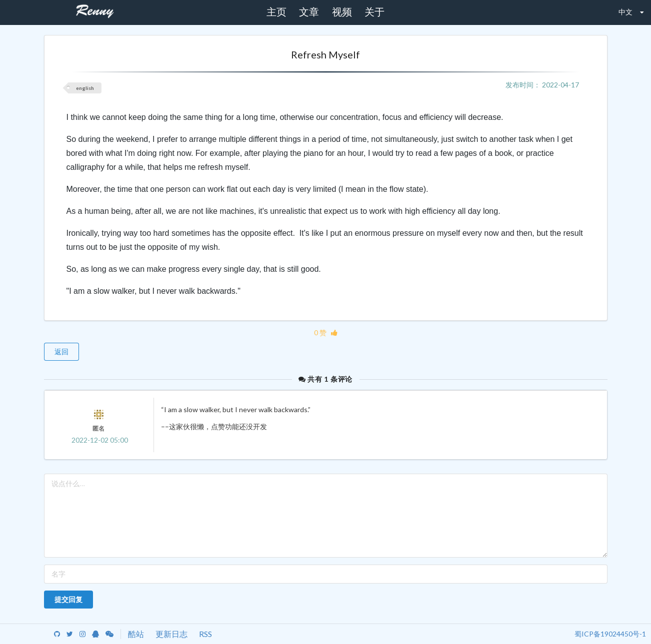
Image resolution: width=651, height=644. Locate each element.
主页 (276, 12)
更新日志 (171, 634)
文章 (309, 12)
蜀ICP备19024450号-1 (610, 634)
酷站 (136, 634)
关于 (374, 12)
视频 (342, 12)
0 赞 (326, 332)
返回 (61, 351)
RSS (205, 634)
